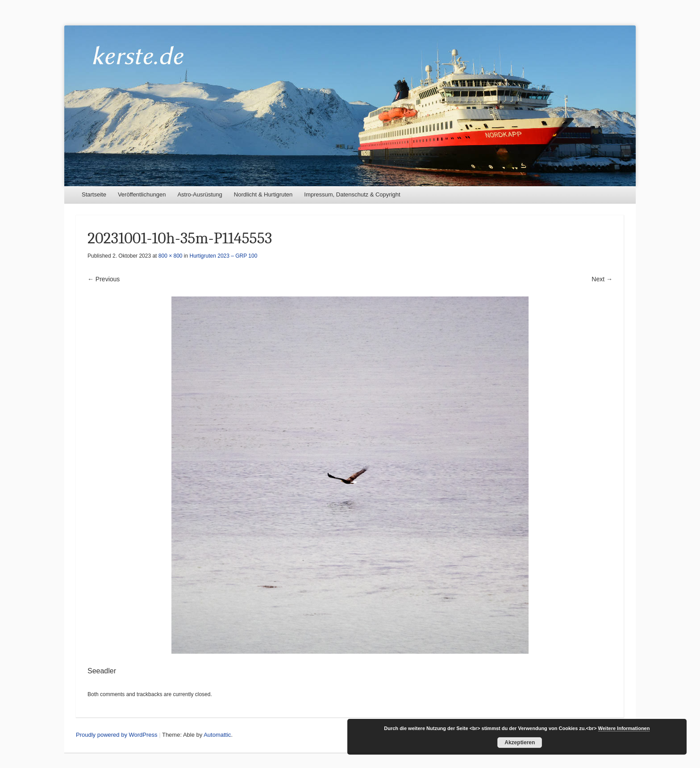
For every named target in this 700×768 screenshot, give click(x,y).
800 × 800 (171, 256)
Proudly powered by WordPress (117, 735)
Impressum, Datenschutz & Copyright (352, 194)
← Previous (104, 279)
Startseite (94, 194)
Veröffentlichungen (142, 194)
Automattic (217, 735)
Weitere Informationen (624, 728)
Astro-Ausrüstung (200, 194)
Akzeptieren (520, 743)
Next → (602, 279)
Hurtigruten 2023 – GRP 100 (224, 256)
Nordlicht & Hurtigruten (263, 194)
